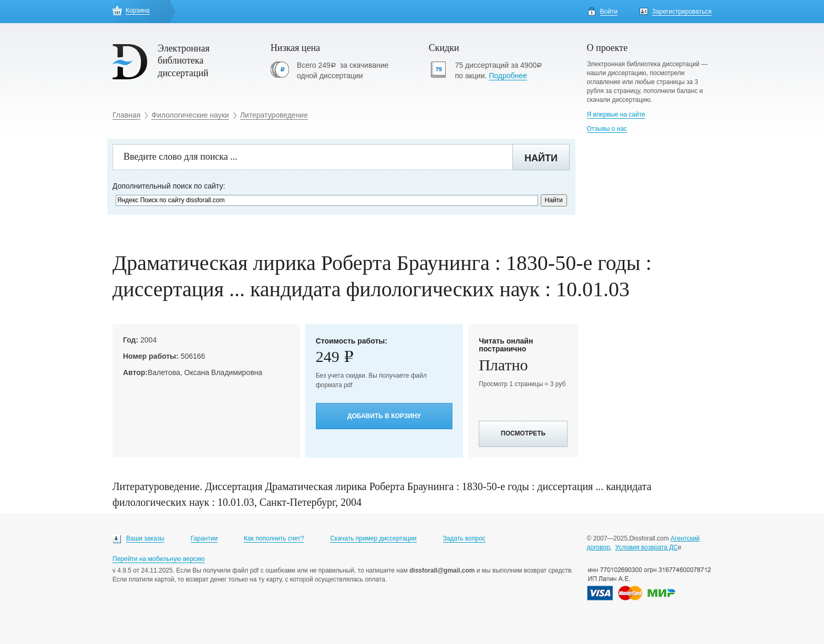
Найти (541, 158)
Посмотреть (523, 433)
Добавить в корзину (384, 416)
